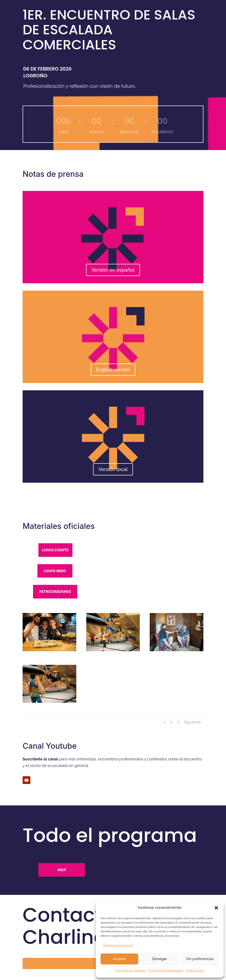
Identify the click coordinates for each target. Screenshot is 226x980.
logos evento (55, 550)
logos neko (55, 571)
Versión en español (113, 270)
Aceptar (119, 959)
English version (113, 370)
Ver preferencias (200, 959)
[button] (216, 908)
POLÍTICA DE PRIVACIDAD (166, 971)
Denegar (160, 959)
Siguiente (193, 722)
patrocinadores (55, 592)
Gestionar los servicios (118, 945)
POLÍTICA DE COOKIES (130, 971)
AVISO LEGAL (195, 971)
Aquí (62, 870)
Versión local (113, 469)
